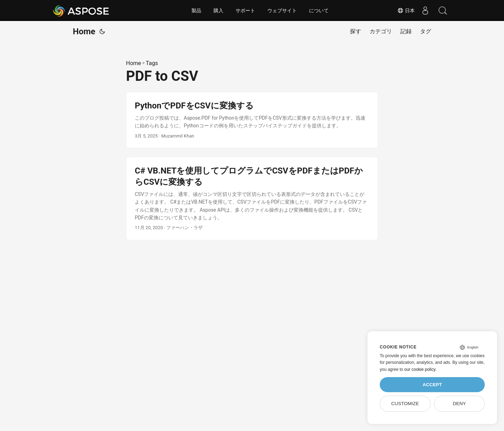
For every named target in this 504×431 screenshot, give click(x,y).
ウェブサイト (282, 10)
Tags (152, 63)
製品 (196, 10)
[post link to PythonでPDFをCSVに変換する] (252, 120)
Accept (432, 385)
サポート (245, 10)
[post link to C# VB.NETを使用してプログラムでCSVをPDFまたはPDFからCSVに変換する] (252, 199)
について (319, 10)
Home (84, 31)
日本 (406, 10)
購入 (218, 10)
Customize (405, 404)
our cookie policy (420, 369)
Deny (460, 404)
